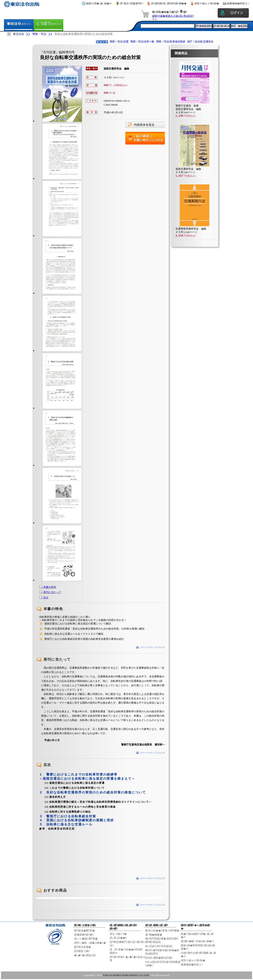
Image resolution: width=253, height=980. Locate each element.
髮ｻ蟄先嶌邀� (83, 947)
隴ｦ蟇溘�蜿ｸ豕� (84, 931)
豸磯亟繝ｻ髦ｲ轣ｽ (84, 935)
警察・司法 (39, 34)
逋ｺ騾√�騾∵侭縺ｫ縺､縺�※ (197, 941)
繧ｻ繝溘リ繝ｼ (82, 951)
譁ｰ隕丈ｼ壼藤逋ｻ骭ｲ (132, 3)
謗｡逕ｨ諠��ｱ (118, 938)
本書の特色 (50, 587)
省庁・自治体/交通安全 (200, 42)
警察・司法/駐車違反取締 (171, 42)
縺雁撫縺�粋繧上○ (238, 3)
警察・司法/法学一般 (142, 42)
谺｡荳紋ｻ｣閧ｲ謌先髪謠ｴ (159, 946)
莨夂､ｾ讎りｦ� (118, 934)
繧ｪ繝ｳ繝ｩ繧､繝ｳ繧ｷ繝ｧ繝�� (169, 3)
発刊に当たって (52, 592)
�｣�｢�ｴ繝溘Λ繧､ (85, 955)
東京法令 (19, 34)
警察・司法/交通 (119, 42)
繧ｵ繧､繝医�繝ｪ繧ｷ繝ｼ (159, 958)
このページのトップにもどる (151, 647)
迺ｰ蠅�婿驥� (154, 935)
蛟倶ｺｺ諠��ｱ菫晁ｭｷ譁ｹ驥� (162, 931)
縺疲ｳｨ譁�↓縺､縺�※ (99, 3)
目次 (46, 597)
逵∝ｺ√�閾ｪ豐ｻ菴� (86, 939)
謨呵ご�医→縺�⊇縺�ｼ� (90, 943)
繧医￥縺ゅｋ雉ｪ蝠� (207, 3)
